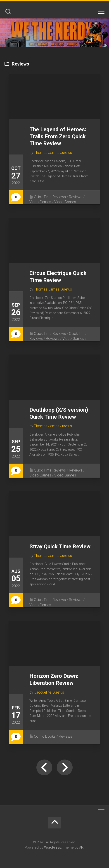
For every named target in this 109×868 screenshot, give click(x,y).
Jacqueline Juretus (49, 692)
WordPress (53, 847)
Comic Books (45, 736)
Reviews (76, 197)
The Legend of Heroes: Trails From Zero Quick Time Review (58, 136)
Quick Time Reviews (50, 197)
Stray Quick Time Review (60, 547)
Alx (81, 847)
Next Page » (65, 767)
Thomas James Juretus (53, 153)
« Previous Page (44, 767)
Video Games (40, 202)
